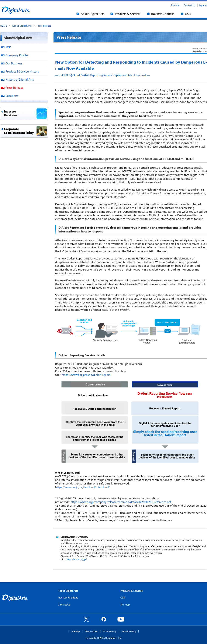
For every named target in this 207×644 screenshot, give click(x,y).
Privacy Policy (109, 631)
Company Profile (17, 55)
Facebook (104, 619)
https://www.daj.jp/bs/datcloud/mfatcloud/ (82, 487)
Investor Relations (163, 14)
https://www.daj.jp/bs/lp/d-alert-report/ (87, 375)
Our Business (14, 63)
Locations (12, 96)
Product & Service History (22, 71)
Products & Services (127, 14)
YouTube (121, 619)
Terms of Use (91, 631)
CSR (188, 14)
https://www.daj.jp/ (76, 559)
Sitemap (125, 604)
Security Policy (129, 631)
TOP (8, 47)
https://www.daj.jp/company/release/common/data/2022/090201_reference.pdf (121, 502)
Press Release (44, 26)
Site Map (175, 5)
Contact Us (190, 5)
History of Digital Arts (20, 79)
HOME (3, 26)
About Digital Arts (92, 14)
